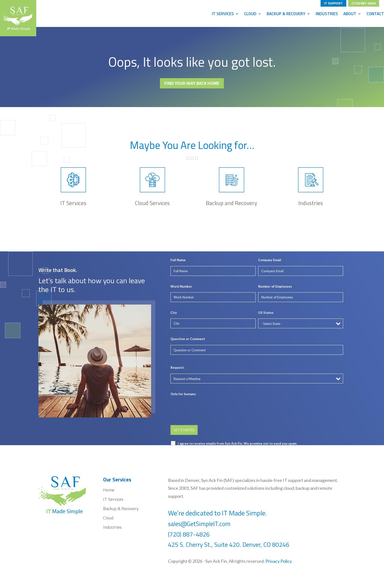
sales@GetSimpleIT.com (199, 524)
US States (266, 313)
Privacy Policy (279, 561)
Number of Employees (275, 286)
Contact (375, 14)
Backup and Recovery (231, 203)
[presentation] (208, 409)
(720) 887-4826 (364, 2)
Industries (327, 14)
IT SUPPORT (333, 2)
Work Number (181, 286)
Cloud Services (152, 203)
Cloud (250, 14)
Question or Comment (188, 339)
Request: (177, 367)
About (350, 14)
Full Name (178, 260)
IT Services (223, 14)
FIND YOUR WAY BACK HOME (192, 83)
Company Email (270, 260)
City (174, 313)
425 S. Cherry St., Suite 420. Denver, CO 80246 (229, 545)
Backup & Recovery (286, 14)
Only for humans (183, 394)
